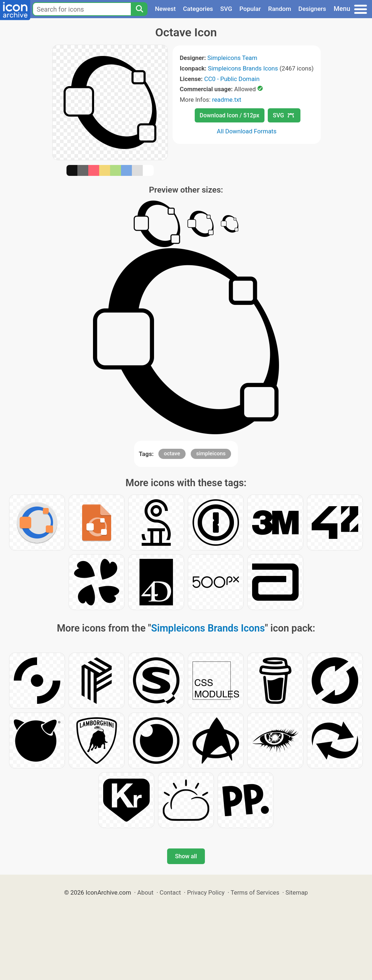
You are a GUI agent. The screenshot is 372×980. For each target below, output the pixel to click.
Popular (250, 9)
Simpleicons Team (232, 58)
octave (172, 453)
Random (280, 9)
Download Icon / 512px (230, 115)
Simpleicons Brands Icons (243, 68)
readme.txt (227, 100)
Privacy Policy (206, 892)
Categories (198, 9)
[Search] (139, 9)
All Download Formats (247, 131)
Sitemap (297, 892)
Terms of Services (255, 892)
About (145, 892)
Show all (186, 856)
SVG (226, 9)
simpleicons (211, 453)
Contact (170, 892)
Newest (165, 9)
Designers (312, 9)
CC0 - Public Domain (232, 79)
